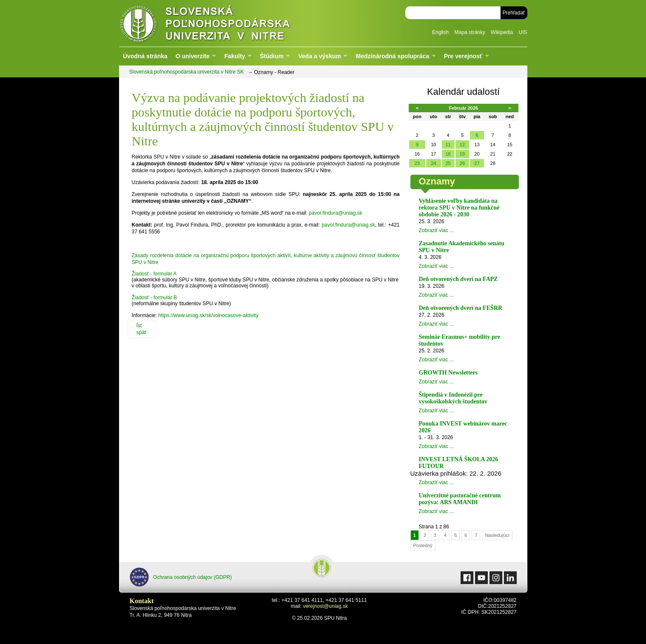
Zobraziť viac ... (437, 230)
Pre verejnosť (463, 56)
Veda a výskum (320, 56)
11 (448, 145)
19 (462, 154)
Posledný (423, 545)
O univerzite (193, 56)
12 (462, 145)
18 (448, 154)
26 (462, 163)
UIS (523, 32)
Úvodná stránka (145, 56)
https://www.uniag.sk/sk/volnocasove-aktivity (208, 315)
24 (433, 163)
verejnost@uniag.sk (325, 606)
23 (417, 163)
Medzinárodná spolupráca (392, 56)
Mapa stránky (470, 32)
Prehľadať (514, 13)
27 (477, 163)
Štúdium (272, 56)
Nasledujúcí (497, 535)
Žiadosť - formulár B (155, 298)
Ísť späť (142, 329)
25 (448, 163)
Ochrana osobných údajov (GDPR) (181, 577)
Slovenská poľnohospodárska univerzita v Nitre (223, 23)
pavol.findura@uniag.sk (336, 213)
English (440, 32)
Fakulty (235, 56)
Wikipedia (502, 32)
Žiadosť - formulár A (154, 274)
